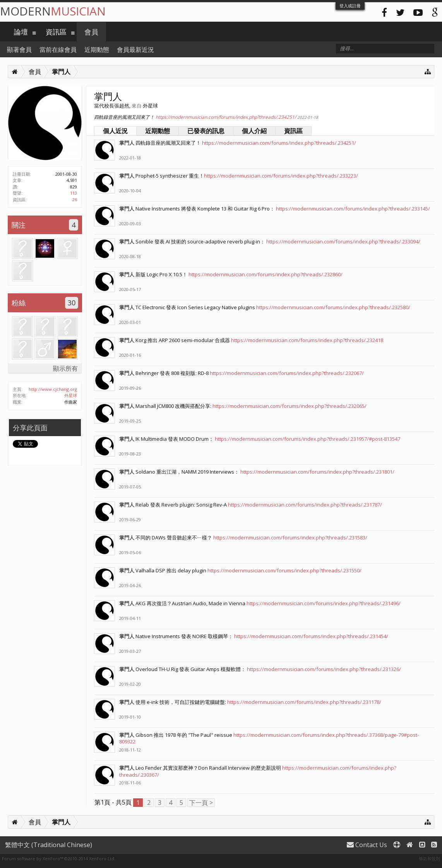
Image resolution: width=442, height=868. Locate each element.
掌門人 (127, 143)
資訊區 (293, 131)
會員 (91, 32)
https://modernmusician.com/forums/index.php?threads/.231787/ (305, 505)
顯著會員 (19, 50)
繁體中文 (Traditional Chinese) (49, 845)
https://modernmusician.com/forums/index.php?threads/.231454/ (311, 636)
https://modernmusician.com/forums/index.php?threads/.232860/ (266, 274)
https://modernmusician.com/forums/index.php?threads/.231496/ (324, 603)
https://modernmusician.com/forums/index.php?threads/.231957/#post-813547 (308, 439)
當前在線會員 (58, 50)
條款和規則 (429, 859)
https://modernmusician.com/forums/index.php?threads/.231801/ (317, 472)
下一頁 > (201, 803)
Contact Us (367, 845)
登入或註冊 (350, 6)
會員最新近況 (135, 50)
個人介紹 (254, 131)
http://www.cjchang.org (53, 389)
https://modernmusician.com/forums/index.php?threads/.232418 (307, 340)
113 (74, 193)
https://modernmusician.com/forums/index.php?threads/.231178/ (304, 702)
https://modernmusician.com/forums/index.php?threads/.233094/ (343, 241)
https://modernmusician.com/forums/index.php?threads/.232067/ (287, 373)
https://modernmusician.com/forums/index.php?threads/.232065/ (290, 406)
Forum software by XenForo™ (59, 859)
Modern (53, 11)
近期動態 (158, 131)
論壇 (21, 32)
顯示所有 (65, 368)
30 (72, 303)
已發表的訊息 (206, 131)
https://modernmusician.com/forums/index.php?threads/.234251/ (226, 117)
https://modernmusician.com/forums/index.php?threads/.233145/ (353, 209)
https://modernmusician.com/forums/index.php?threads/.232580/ (333, 307)
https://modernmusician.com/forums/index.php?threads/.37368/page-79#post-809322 (269, 738)
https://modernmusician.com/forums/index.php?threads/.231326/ (324, 669)
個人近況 (115, 131)
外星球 (71, 395)
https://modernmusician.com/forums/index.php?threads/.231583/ (290, 538)
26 (75, 199)
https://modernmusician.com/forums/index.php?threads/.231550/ (284, 570)
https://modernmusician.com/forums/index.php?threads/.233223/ (281, 176)
